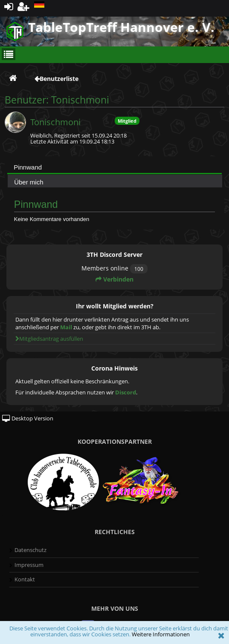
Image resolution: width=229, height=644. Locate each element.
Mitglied (127, 121)
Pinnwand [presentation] (28, 167)
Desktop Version (28, 418)
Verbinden (114, 279)
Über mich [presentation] (29, 182)
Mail (66, 327)
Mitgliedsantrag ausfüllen (49, 339)
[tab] (114, 167)
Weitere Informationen (161, 634)
